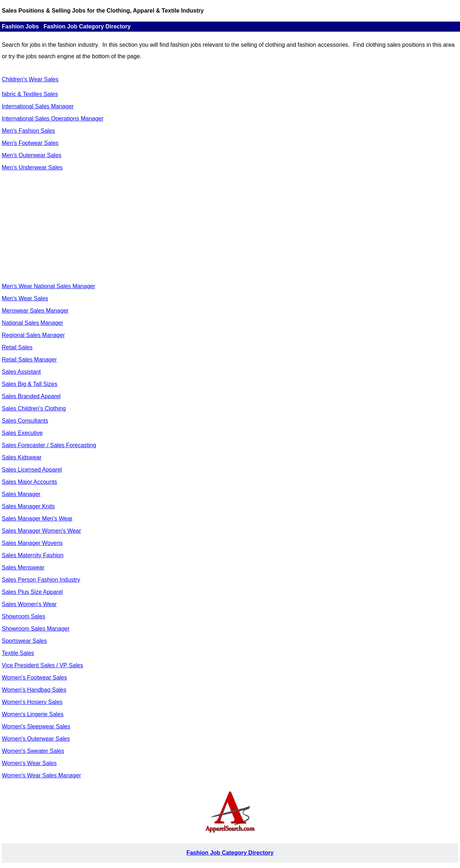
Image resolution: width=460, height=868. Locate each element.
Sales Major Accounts (29, 482)
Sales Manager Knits (28, 506)
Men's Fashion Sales (28, 131)
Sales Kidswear (22, 457)
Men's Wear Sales (25, 298)
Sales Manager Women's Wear (41, 531)
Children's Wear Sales (30, 79)
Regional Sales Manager (33, 335)
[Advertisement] (230, 227)
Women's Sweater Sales (33, 751)
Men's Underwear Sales (32, 167)
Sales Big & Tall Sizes (29, 384)
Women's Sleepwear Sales (36, 726)
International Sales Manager (38, 106)
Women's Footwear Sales (34, 678)
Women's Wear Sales (29, 763)
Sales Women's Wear (29, 604)
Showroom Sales (24, 616)
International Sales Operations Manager (53, 119)
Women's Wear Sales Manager (41, 775)
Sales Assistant (21, 372)
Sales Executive (22, 433)
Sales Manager (21, 494)
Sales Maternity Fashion (33, 555)
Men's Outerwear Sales (32, 155)
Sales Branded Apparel (31, 396)
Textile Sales (18, 653)
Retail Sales (17, 347)
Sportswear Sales (24, 641)
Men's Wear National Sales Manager (49, 286)
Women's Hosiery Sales (32, 702)
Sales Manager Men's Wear (37, 519)
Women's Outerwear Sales (36, 739)
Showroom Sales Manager (36, 629)
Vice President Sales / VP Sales (42, 665)
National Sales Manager (33, 323)
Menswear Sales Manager (35, 311)
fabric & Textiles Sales (30, 94)
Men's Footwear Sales (30, 143)
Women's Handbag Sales (34, 690)
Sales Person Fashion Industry (41, 580)
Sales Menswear (23, 567)
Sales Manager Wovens (32, 543)
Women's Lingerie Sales (33, 714)
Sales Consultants (25, 421)
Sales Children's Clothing (34, 408)
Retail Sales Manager (29, 360)
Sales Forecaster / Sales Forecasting (49, 445)
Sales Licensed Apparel (32, 470)
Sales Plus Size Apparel (32, 592)
